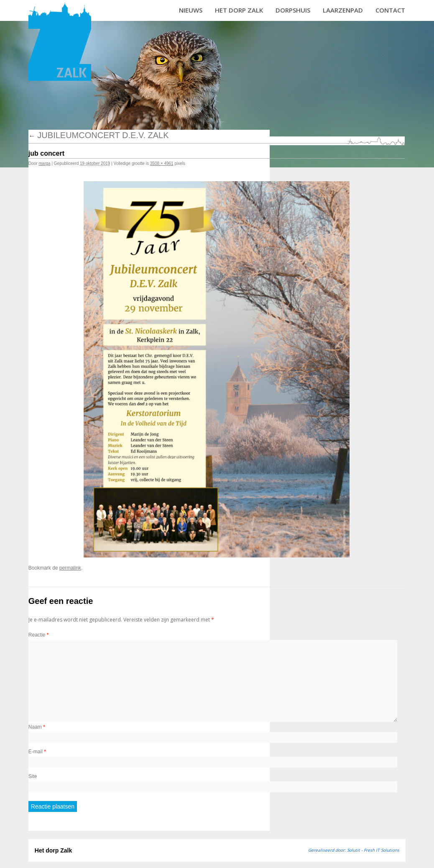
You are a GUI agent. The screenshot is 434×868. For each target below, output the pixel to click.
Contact (390, 10)
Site (33, 776)
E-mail (37, 752)
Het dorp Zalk (239, 10)
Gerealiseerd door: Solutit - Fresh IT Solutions (354, 850)
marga (44, 163)
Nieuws (191, 10)
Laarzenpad (343, 10)
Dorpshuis (293, 10)
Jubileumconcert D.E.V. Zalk (99, 135)
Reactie (39, 635)
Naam (37, 727)
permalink (70, 568)
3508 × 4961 (162, 163)
